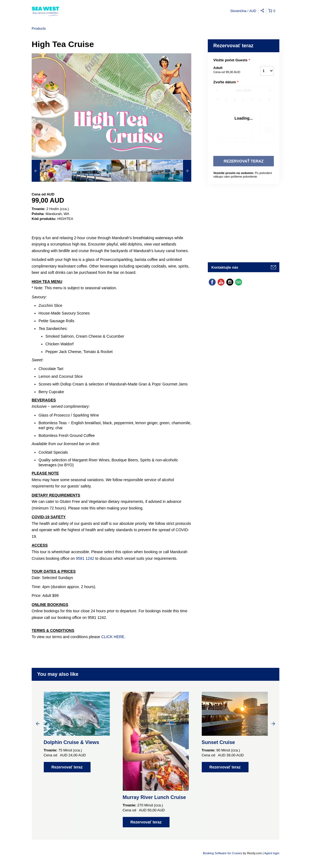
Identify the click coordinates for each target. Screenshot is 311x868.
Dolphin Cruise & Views (72, 742)
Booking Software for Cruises (223, 853)
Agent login (272, 853)
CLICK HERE (113, 637)
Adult (230, 70)
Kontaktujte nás (225, 267)
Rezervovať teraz (67, 767)
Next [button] (273, 723)
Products (39, 28)
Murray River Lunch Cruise (154, 797)
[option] (52, 171)
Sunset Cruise (218, 742)
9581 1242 (85, 558)
